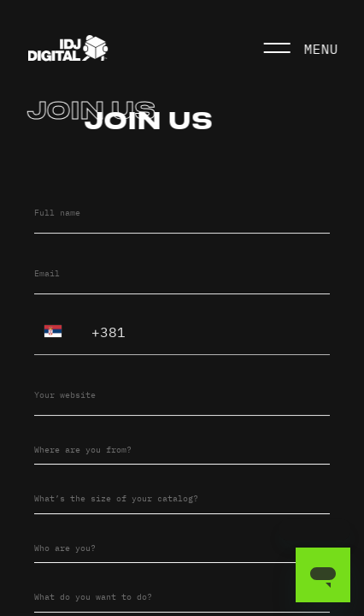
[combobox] (182, 447)
